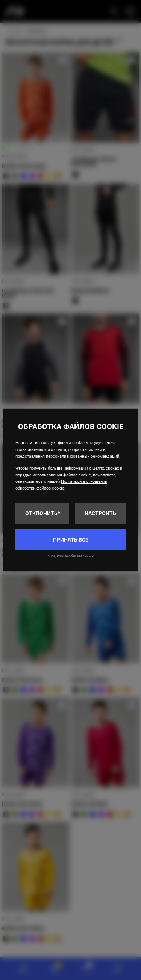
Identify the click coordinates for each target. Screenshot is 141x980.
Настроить (100, 513)
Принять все (71, 540)
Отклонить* (42, 513)
